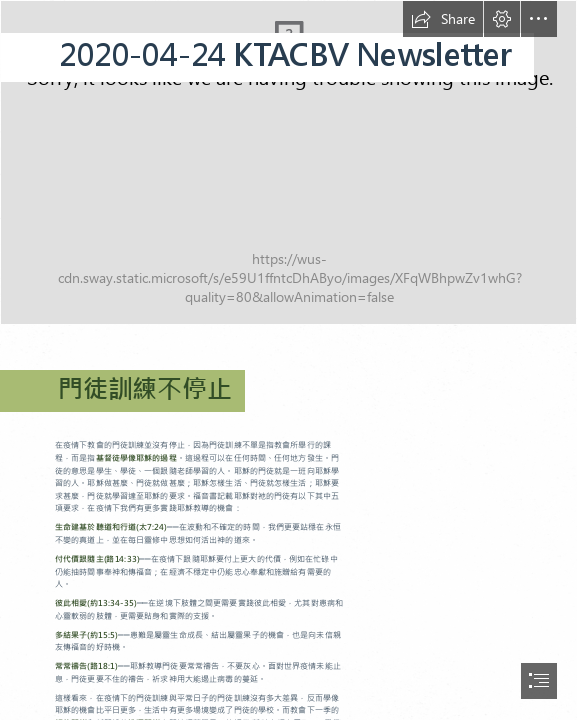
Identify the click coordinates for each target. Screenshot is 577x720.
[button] (443, 19)
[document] (288, 360)
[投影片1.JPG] (288, 162)
